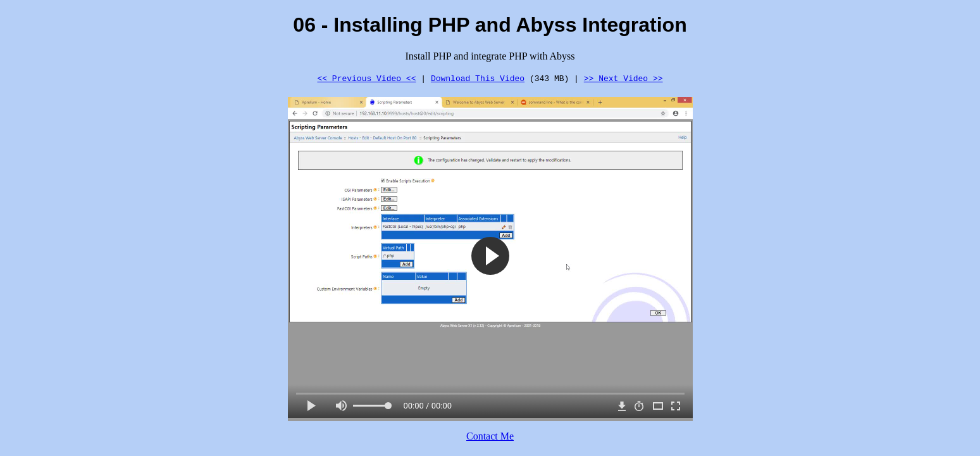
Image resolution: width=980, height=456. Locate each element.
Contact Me (490, 436)
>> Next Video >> (623, 78)
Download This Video (478, 78)
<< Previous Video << (366, 78)
